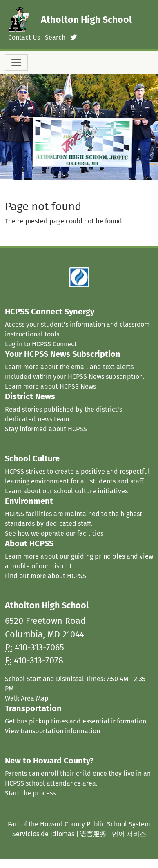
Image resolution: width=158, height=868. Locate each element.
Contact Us (24, 37)
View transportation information (52, 731)
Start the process (30, 793)
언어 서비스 (129, 834)
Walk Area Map (27, 698)
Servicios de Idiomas (43, 834)
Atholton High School (86, 20)
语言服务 (93, 834)
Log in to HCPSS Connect (41, 344)
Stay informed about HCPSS (46, 429)
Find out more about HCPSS (46, 576)
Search (55, 37)
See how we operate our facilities (54, 533)
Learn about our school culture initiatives (66, 491)
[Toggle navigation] (16, 62)
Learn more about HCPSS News (50, 386)
